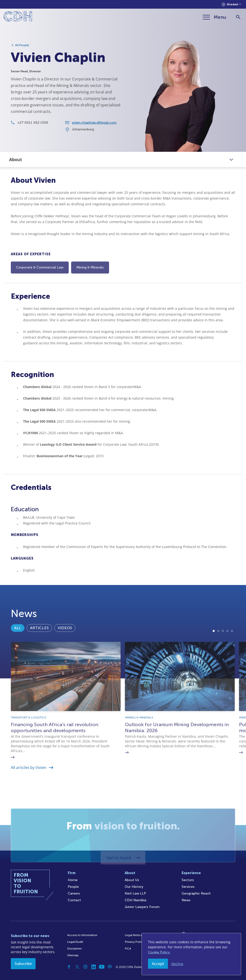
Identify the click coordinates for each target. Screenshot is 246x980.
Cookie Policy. (159, 952)
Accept (158, 964)
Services (188, 887)
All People (22, 45)
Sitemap (73, 955)
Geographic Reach (196, 893)
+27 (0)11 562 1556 (33, 137)
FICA (128, 949)
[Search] (238, 17)
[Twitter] (77, 967)
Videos (65, 646)
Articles (39, 646)
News (186, 900)
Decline (177, 964)
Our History (134, 887)
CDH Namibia (135, 900)
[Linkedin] (93, 967)
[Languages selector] (231, 4)
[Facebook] (69, 967)
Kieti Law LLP (135, 893)
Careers (74, 893)
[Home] (18, 17)
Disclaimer (74, 949)
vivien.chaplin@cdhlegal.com (94, 137)
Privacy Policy (134, 942)
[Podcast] (110, 967)
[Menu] (215, 17)
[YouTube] (102, 967)
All (18, 646)
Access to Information (82, 935)
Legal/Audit (75, 942)
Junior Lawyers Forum (142, 907)
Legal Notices (134, 935)
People (73, 887)
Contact (74, 900)
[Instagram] (85, 967)
